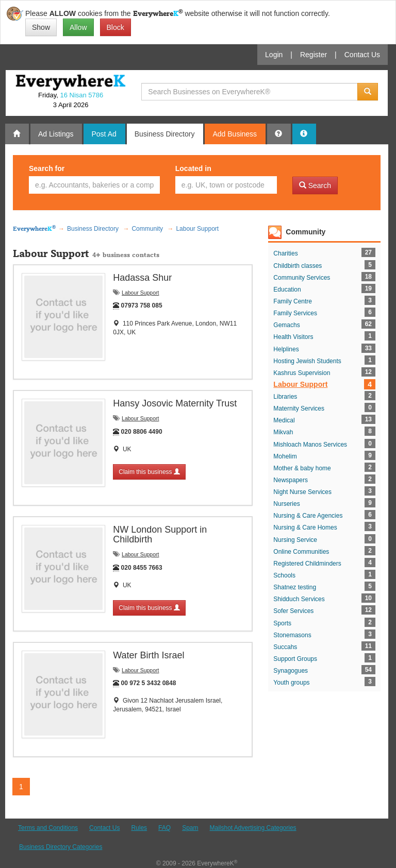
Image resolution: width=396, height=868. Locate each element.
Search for (47, 168)
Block (115, 27)
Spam (190, 828)
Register (313, 55)
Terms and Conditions (48, 828)
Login (274, 55)
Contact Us (362, 55)
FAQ (164, 828)
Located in (193, 168)
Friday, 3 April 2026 (71, 100)
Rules (139, 828)
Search (315, 185)
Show (41, 27)
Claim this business (149, 472)
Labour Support (140, 293)
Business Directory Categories (61, 847)
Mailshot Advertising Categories (253, 828)
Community (306, 232)
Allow (78, 27)
